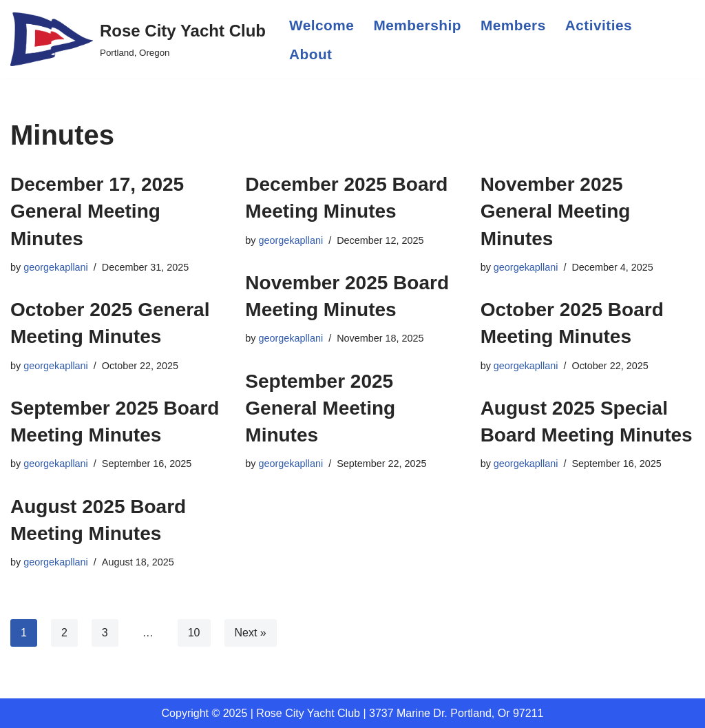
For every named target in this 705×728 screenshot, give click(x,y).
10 (194, 633)
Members (513, 25)
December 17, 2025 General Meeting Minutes (97, 211)
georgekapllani (56, 267)
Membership (417, 25)
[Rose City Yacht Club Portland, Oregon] (138, 39)
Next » (251, 633)
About (311, 54)
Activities (599, 25)
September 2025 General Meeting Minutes (320, 408)
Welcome (322, 25)
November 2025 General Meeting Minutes (556, 211)
